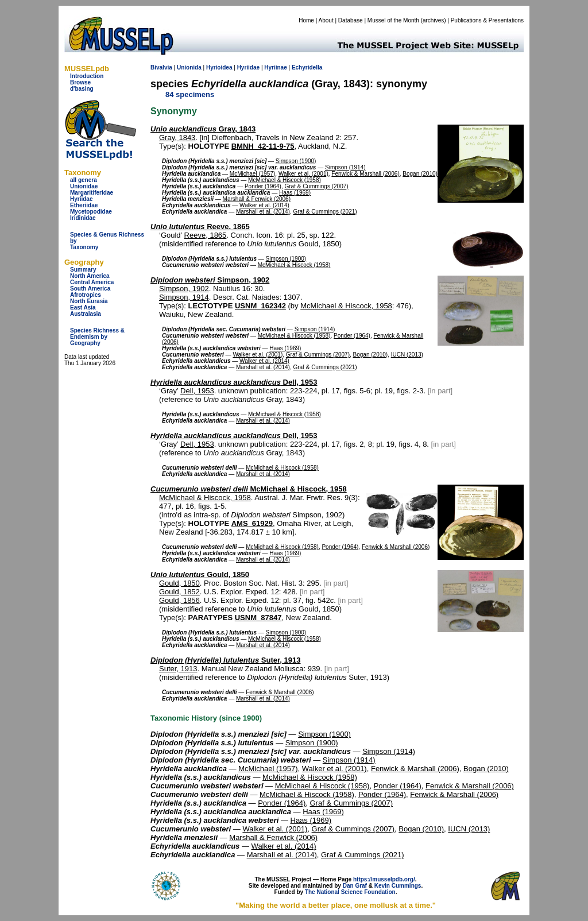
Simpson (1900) (296, 161)
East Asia (83, 307)
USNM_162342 (260, 306)
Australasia (86, 314)
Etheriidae (84, 205)
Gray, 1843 (203, 129)
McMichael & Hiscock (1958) (285, 180)
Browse (80, 82)
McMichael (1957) (252, 174)
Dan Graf (355, 886)
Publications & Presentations (487, 20)
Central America (92, 282)
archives (433, 20)
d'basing (82, 89)
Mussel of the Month (393, 20)
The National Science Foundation (350, 892)
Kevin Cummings (398, 886)
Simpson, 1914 (184, 297)
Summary (83, 270)
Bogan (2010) (420, 174)
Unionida (189, 67)
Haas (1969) (295, 193)
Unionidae (84, 186)
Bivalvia (161, 67)
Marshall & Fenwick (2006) (257, 199)
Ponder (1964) (263, 186)
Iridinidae (83, 218)
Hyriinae (275, 67)
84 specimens (190, 94)
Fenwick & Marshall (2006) (365, 174)
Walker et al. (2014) (264, 205)
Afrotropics (86, 295)
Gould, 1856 (179, 600)
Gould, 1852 (179, 592)
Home (306, 20)
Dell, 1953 (234, 382)
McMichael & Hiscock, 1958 (346, 306)
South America (90, 289)
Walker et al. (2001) (303, 174)
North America (90, 276)
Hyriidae (81, 199)
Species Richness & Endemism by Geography (97, 337)
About (326, 20)
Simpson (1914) (345, 167)
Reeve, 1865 (200, 227)
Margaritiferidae (92, 193)
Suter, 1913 (226, 660)
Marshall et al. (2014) (263, 212)
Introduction (87, 76)
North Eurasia (89, 301)
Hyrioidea (219, 67)
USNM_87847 (258, 618)
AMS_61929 (252, 523)
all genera (84, 180)
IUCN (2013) (407, 355)
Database (351, 20)
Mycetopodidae (91, 212)
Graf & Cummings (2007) (316, 186)
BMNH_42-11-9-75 (263, 146)
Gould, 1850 (200, 574)
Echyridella (307, 67)
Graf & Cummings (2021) (325, 212)
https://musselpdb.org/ (384, 879)
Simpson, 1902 (210, 280)
